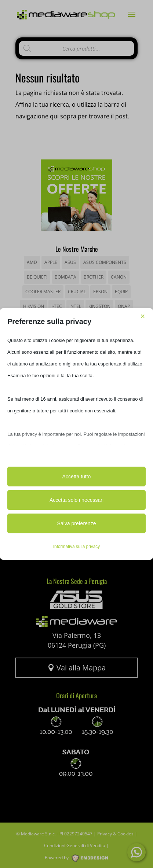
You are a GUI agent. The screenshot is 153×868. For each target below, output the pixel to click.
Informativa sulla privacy (77, 547)
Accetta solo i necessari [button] (76, 500)
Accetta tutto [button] (77, 477)
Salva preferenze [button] (77, 523)
